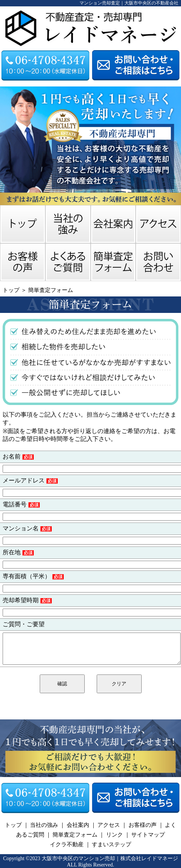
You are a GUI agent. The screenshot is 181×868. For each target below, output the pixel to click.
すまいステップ (111, 844)
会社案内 (78, 825)
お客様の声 (143, 825)
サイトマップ (148, 835)
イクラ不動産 (67, 844)
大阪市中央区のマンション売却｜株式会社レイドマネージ (110, 858)
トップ (11, 290)
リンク (114, 835)
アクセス (109, 825)
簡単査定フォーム (51, 290)
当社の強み (44, 825)
